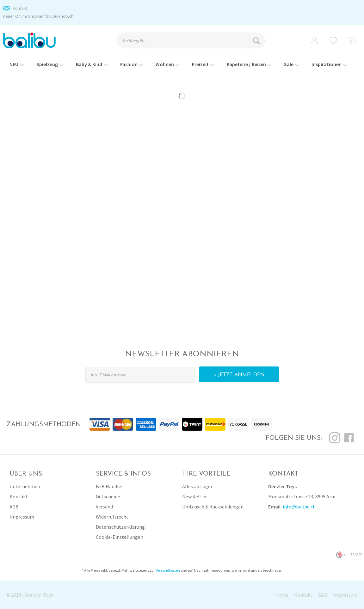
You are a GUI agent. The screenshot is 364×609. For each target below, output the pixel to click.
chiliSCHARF (349, 554)
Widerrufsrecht (112, 517)
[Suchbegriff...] (191, 40)
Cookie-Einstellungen (120, 537)
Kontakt (20, 8)
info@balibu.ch (299, 507)
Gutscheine (108, 496)
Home (282, 595)
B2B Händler (109, 486)
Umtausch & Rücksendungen (213, 507)
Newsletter (194, 496)
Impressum (22, 517)
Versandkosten (168, 570)
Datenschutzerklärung (120, 527)
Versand (104, 507)
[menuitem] (196, 43)
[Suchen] (257, 40)
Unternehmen (25, 486)
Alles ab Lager (197, 486)
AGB (14, 507)
